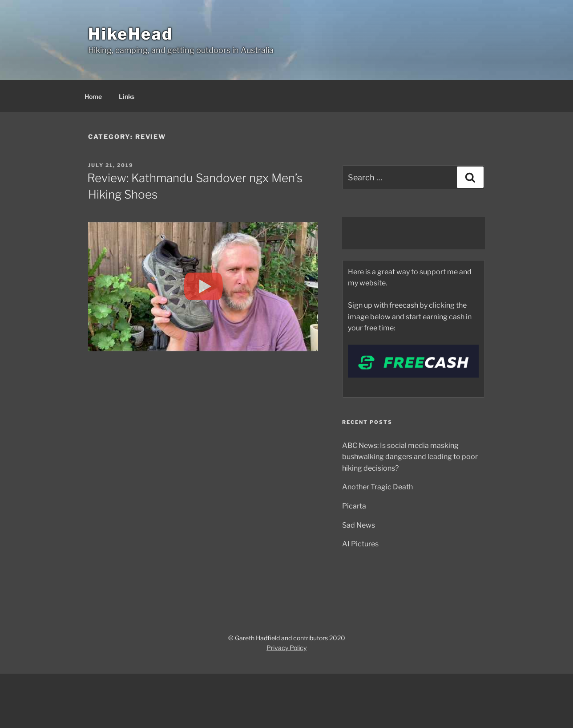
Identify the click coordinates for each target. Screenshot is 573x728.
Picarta (354, 506)
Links (127, 96)
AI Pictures (360, 544)
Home (93, 96)
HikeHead (131, 34)
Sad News (359, 525)
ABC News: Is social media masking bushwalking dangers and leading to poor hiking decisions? (410, 457)
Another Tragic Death (377, 487)
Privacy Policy (286, 648)
